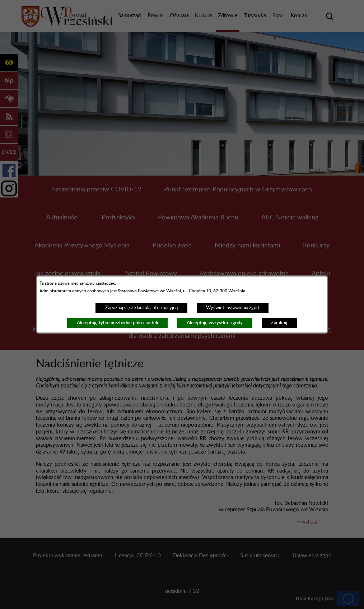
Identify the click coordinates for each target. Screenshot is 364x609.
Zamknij (279, 323)
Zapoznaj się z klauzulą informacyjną (141, 308)
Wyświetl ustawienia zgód (232, 308)
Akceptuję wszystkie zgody (215, 323)
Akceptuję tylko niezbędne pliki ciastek (118, 323)
